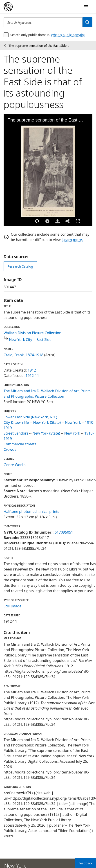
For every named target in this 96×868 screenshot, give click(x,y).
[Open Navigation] (86, 7)
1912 (32, 370)
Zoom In (17, 221)
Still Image (12, 606)
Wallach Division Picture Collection (32, 333)
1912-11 (32, 376)
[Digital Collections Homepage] (8, 7)
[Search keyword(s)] (43, 22)
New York (73, 422)
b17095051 (64, 532)
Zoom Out (27, 221)
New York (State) (47, 422)
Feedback (85, 863)
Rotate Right (37, 221)
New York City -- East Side (30, 340)
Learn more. (73, 240)
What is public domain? (68, 35)
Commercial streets (20, 444)
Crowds (10, 449)
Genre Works (15, 465)
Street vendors (16, 433)
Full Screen (78, 221)
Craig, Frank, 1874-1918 (23, 355)
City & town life (16, 422)
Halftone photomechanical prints (31, 512)
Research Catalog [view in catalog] (20, 266)
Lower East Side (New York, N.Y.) (30, 417)
